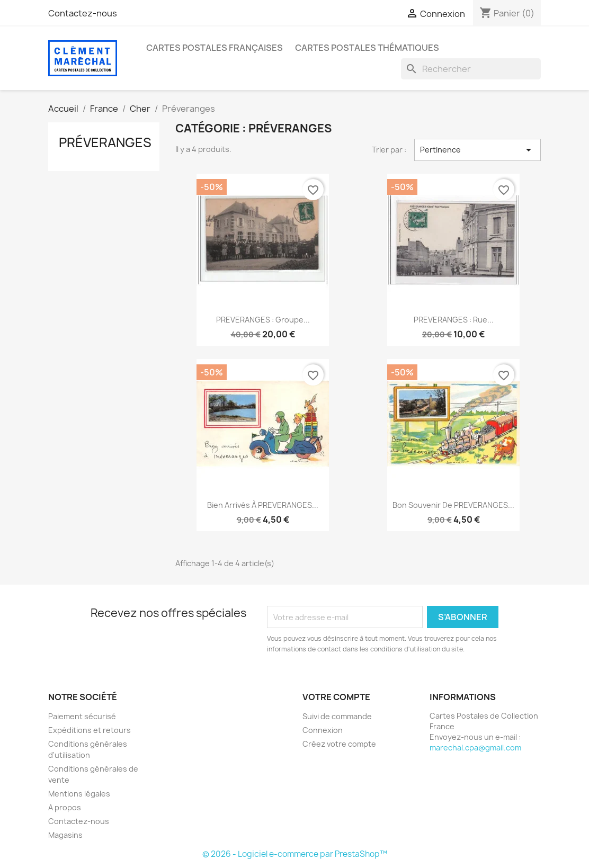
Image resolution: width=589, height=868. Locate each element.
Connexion (323, 730)
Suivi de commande (337, 716)
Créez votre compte (339, 744)
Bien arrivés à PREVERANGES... (263, 505)
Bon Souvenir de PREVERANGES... (453, 505)
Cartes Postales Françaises (215, 48)
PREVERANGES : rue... (454, 320)
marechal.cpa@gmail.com (475, 748)
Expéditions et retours (90, 730)
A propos (65, 807)
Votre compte (336, 697)
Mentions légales (79, 794)
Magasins (65, 835)
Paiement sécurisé (82, 716)
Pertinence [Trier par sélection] (478, 150)
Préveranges (105, 142)
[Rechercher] (471, 69)
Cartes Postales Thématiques (367, 48)
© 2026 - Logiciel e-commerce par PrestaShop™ (295, 854)
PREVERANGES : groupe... (263, 320)
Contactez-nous (83, 13)
